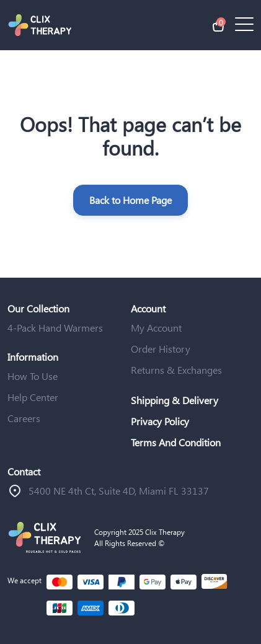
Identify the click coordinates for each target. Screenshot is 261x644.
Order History (161, 349)
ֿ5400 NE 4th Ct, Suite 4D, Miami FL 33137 (119, 491)
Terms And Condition (176, 442)
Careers (24, 418)
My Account (156, 328)
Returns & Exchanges (176, 370)
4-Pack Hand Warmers (55, 328)
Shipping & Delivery (175, 400)
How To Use (33, 376)
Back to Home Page (130, 200)
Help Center (33, 397)
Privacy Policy (160, 421)
